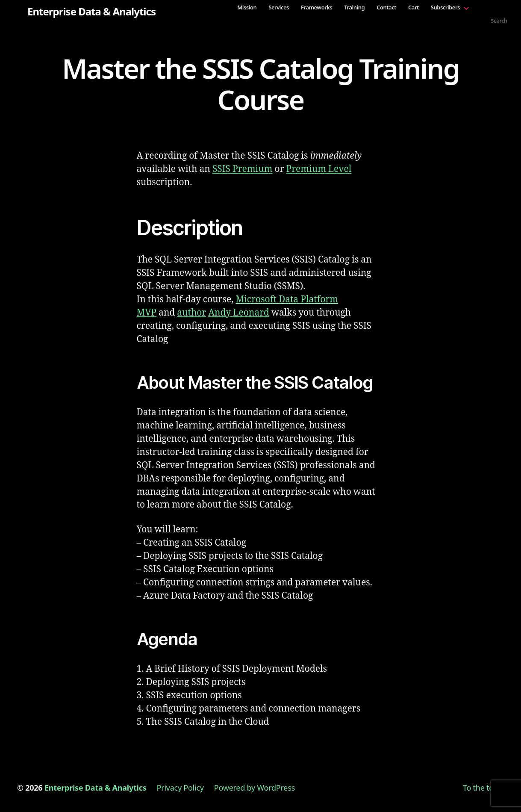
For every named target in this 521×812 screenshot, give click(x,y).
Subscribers (445, 7)
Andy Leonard (239, 313)
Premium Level (319, 169)
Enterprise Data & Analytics (91, 12)
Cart (414, 7)
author (191, 313)
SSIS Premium (243, 169)
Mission (247, 7)
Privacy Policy (180, 788)
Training (354, 7)
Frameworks (316, 7)
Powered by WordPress (255, 788)
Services (279, 7)
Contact (386, 7)
